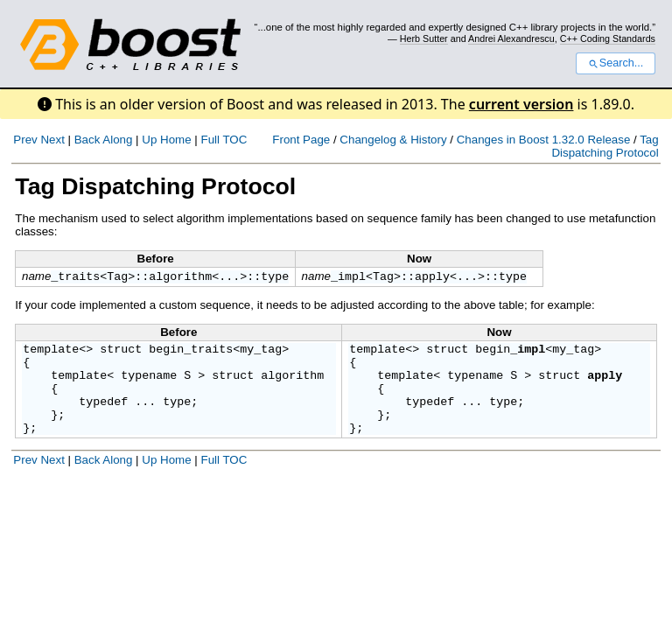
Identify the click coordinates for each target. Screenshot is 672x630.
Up (149, 140)
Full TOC (224, 140)
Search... (616, 63)
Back (87, 140)
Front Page (301, 140)
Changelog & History (393, 140)
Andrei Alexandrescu (511, 38)
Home (176, 140)
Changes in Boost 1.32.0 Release (544, 140)
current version (521, 104)
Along (117, 140)
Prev (25, 140)
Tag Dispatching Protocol (605, 146)
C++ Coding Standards (608, 38)
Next (52, 140)
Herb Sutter (424, 38)
